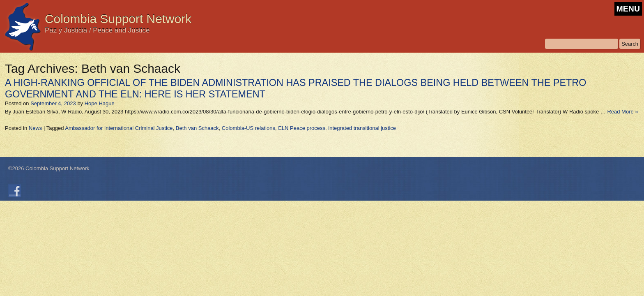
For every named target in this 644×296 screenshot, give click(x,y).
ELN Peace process (302, 128)
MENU (628, 9)
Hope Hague (100, 103)
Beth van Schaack (197, 128)
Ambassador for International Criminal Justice (119, 128)
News (36, 128)
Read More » (622, 112)
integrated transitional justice (362, 128)
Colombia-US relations (248, 128)
